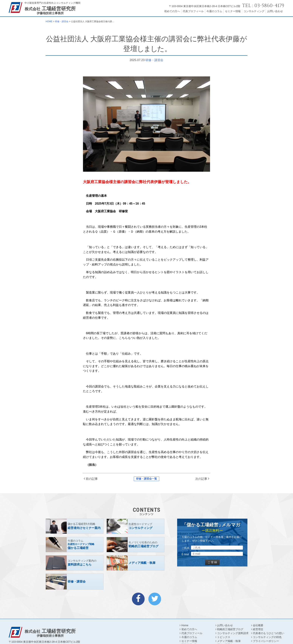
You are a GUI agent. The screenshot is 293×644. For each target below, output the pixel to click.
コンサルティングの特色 (267, 637)
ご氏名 (186, 548)
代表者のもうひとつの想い (269, 633)
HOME (49, 21)
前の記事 (92, 479)
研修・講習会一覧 (146, 479)
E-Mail (185, 554)
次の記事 (201, 479)
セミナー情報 (233, 11)
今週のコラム (214, 11)
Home (185, 625)
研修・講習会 (62, 21)
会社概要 (258, 625)
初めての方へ (172, 11)
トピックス (224, 637)
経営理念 (258, 629)
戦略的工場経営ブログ (230, 629)
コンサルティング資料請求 (233, 633)
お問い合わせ (275, 11)
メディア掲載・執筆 (229, 641)
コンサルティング (254, 11)
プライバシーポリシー (266, 641)
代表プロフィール (193, 11)
